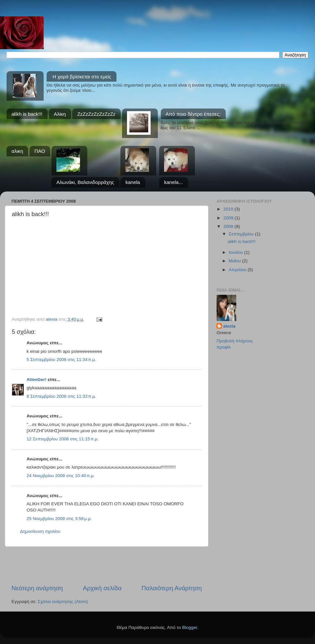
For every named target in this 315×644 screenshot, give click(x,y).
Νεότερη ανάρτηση (37, 588)
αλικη (17, 151)
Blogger (190, 627)
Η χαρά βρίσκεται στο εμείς (82, 77)
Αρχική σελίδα (102, 588)
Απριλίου (238, 270)
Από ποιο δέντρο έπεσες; (193, 114)
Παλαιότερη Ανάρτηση (172, 588)
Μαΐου (235, 261)
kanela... (173, 182)
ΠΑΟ (40, 151)
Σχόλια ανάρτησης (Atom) (63, 602)
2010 (229, 209)
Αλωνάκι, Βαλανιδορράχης (85, 182)
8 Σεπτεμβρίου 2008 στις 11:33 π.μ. (61, 396)
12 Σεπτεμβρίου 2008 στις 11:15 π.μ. (63, 439)
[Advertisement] (107, 565)
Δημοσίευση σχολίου (40, 531)
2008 (229, 226)
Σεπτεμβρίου (242, 234)
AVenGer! (37, 380)
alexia (229, 326)
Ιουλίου (236, 252)
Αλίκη (60, 114)
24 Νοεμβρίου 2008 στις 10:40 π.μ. (61, 476)
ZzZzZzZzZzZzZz (96, 114)
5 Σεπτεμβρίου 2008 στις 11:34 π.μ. (61, 360)
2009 (229, 218)
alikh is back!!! (27, 114)
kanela (133, 182)
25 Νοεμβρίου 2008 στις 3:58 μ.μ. (59, 519)
